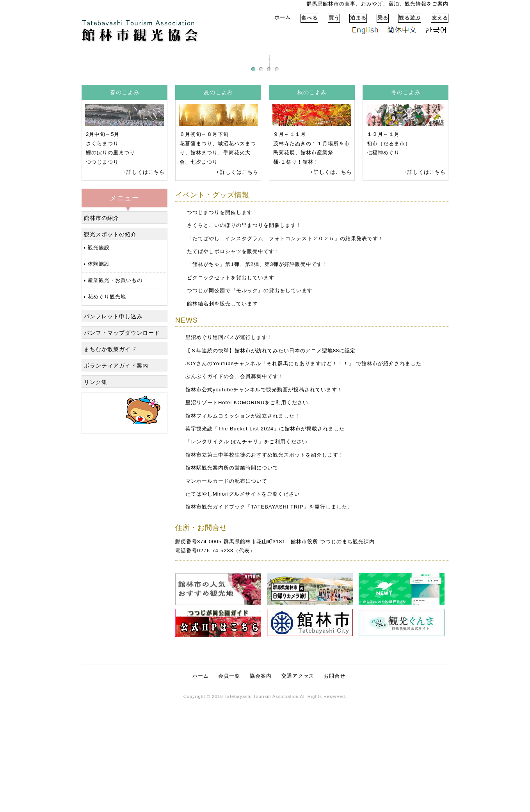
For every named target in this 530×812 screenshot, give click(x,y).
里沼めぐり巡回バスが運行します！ (229, 446)
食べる (309, 18)
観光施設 (99, 356)
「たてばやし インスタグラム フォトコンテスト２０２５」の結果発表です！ (285, 347)
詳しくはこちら (146, 281)
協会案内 (261, 785)
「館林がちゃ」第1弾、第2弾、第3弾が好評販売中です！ (257, 373)
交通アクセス (298, 785)
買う (334, 18)
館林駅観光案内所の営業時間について (232, 577)
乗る (383, 18)
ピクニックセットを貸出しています (231, 386)
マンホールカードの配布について (226, 590)
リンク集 (96, 491)
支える (440, 18)
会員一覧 (229, 785)
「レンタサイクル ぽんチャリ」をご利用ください (246, 551)
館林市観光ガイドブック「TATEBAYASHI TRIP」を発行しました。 (269, 616)
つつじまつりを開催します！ (222, 321)
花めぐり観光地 (107, 406)
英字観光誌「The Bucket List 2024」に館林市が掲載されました (265, 538)
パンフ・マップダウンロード (122, 442)
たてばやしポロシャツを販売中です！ (233, 360)
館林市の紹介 (101, 327)
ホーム (283, 17)
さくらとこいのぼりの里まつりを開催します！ (244, 334)
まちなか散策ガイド (110, 458)
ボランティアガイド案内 (116, 475)
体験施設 (99, 373)
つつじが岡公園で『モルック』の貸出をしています (250, 399)
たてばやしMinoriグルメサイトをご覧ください (243, 603)
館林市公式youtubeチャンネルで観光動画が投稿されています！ (264, 499)
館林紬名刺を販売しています (222, 413)
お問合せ (334, 785)
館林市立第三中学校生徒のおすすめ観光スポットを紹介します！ (265, 564)
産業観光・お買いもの (115, 389)
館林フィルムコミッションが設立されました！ (243, 525)
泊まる (358, 18)
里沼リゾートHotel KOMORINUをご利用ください (247, 511)
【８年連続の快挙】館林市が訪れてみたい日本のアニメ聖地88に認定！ (273, 460)
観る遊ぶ (410, 18)
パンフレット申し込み (113, 425)
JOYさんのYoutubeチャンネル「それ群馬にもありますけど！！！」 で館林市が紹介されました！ (306, 472)
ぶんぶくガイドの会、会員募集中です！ (235, 485)
